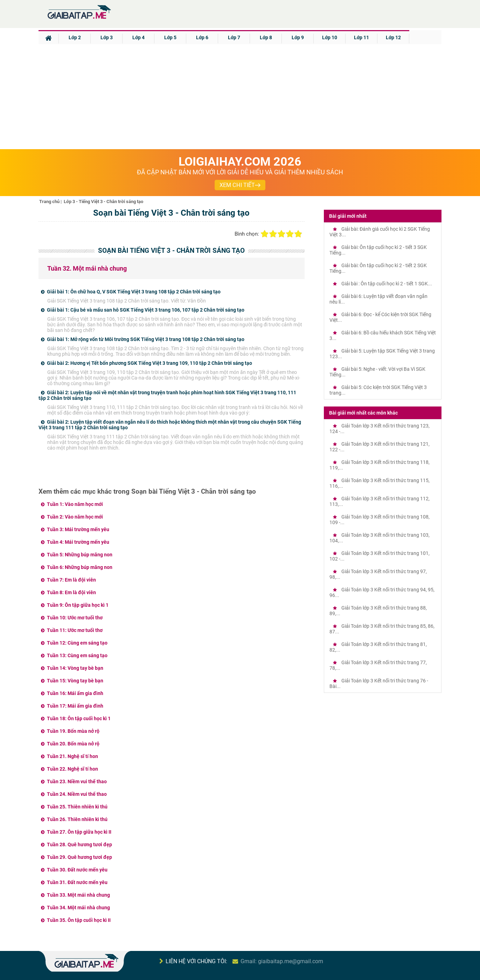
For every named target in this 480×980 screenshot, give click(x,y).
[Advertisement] (240, 97)
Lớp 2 (75, 37)
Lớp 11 (361, 37)
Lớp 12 (393, 37)
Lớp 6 (202, 37)
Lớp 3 (107, 37)
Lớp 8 (266, 37)
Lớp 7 (234, 37)
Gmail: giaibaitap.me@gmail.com (282, 961)
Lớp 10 (330, 37)
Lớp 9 (298, 37)
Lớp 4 (138, 37)
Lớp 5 (170, 37)
